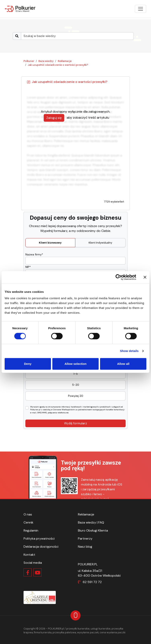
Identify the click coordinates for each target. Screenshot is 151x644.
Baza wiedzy (46, 61)
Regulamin (31, 530)
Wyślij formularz (75, 423)
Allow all (123, 364)
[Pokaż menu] (141, 9)
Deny (28, 364)
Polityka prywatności (39, 539)
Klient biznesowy (50, 243)
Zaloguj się (54, 118)
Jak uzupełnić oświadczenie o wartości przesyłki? (58, 65)
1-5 (76, 374)
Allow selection (75, 364)
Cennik (28, 522)
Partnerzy (85, 539)
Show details (129, 351)
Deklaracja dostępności (41, 547)
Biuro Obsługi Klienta (93, 530)
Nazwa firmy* (34, 254)
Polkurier (29, 61)
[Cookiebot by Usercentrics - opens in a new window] (118, 277)
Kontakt (29, 555)
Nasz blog (85, 547)
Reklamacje (65, 61)
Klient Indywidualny (100, 243)
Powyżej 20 (76, 396)
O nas (28, 514)
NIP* (28, 267)
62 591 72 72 (92, 582)
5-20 (76, 385)
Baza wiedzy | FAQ (91, 522)
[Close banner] (145, 277)
